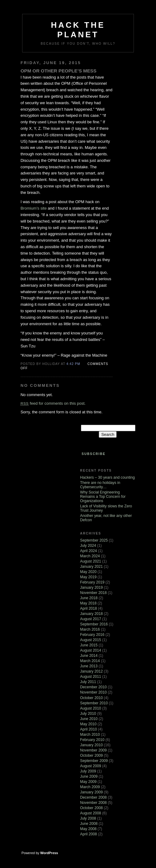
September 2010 (94, 703)
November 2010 (93, 692)
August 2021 (90, 561)
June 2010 (89, 719)
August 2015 (90, 640)
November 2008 (93, 803)
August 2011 (90, 677)
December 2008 (93, 797)
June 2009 (89, 776)
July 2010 (88, 714)
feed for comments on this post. (53, 403)
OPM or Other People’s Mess (59, 71)
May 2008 (88, 829)
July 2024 (88, 546)
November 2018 (93, 593)
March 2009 (90, 787)
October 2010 (91, 698)
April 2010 (88, 729)
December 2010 (93, 687)
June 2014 (89, 656)
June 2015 (89, 645)
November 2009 (93, 750)
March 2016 (90, 629)
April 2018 (88, 608)
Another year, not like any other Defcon (106, 518)
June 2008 (89, 824)
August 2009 (90, 766)
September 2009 (94, 761)
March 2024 (90, 556)
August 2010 (90, 708)
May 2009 (88, 782)
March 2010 (90, 735)
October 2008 (91, 808)
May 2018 (88, 603)
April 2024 (88, 551)
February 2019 (92, 582)
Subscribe (94, 454)
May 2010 (88, 724)
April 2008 (88, 834)
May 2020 (88, 572)
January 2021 (91, 567)
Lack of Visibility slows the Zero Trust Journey (106, 508)
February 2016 (92, 635)
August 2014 (90, 650)
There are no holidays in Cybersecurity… (100, 485)
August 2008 (90, 813)
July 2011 (88, 682)
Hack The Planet (78, 30)
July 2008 (88, 818)
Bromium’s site (34, 208)
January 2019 (91, 588)
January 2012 (91, 671)
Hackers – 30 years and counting (107, 477)
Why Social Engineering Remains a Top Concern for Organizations (103, 497)
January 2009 (91, 792)
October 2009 (91, 755)
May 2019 (88, 577)
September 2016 (94, 624)
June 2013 (89, 666)
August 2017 (90, 619)
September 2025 (94, 540)
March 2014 (90, 661)
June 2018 (89, 598)
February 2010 (92, 740)
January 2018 (91, 614)
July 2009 (88, 771)
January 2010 (91, 745)
